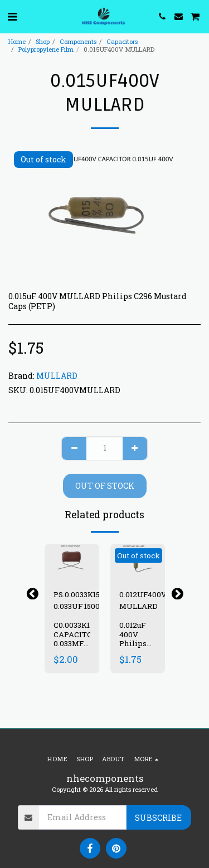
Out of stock (105, 486)
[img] (72, 562)
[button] (12, 16)
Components (78, 41)
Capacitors (122, 41)
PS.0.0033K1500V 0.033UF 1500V (84, 600)
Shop (43, 41)
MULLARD (57, 376)
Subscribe (158, 818)
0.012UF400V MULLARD (143, 600)
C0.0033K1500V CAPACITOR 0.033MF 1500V (81, 639)
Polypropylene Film (46, 49)
